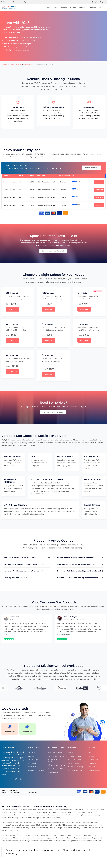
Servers (72, 7)
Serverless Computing (76, 767)
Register (102, 2)
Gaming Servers (74, 763)
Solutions (82, 7)
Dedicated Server (16, 64)
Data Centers (93, 763)
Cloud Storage (33, 760)
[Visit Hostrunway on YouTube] (20, 779)
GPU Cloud (32, 756)
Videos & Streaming (75, 756)
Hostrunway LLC (12, 790)
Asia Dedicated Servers (56, 768)
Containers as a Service (36, 770)
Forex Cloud (32, 767)
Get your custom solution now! (53, 251)
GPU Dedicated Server (56, 752)
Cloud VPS (32, 752)
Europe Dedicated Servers (54, 760)
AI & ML (71, 752)
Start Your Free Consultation (53, 412)
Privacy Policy (93, 767)
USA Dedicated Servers (56, 756)
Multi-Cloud (32, 763)
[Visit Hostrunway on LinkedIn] (5, 779)
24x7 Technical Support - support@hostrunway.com (19, 2)
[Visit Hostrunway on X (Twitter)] (15, 779)
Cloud (63, 7)
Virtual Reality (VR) (74, 760)
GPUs (48, 7)
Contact (91, 756)
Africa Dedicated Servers (57, 765)
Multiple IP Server (29, 64)
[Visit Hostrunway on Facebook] (10, 779)
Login (95, 2)
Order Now (99, 182)
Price (56, 7)
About (101, 7)
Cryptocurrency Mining (76, 770)
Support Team (93, 760)
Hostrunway (5, 64)
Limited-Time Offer (91, 168)
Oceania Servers (54, 772)
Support (92, 7)
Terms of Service (94, 770)
